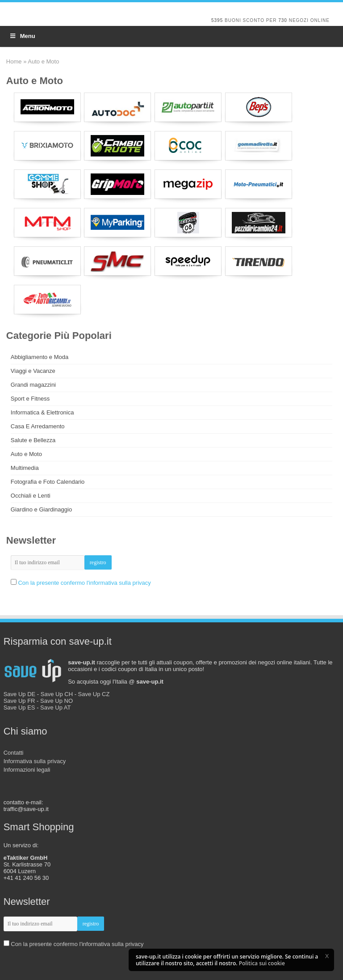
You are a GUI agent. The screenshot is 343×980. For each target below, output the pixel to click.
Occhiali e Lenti (31, 496)
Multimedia (25, 468)
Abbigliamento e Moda (40, 357)
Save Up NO (56, 701)
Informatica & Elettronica (42, 412)
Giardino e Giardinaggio (41, 509)
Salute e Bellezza (33, 440)
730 (283, 20)
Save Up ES (19, 708)
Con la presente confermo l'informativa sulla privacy (84, 583)
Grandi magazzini (33, 385)
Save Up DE (20, 694)
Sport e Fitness (30, 399)
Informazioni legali (27, 770)
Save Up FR (19, 701)
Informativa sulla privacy (35, 761)
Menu (22, 36)
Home (14, 61)
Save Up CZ (94, 694)
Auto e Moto (26, 454)
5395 (217, 20)
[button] (327, 956)
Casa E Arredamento (38, 426)
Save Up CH (57, 694)
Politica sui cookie (262, 963)
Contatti (14, 753)
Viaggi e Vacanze (33, 371)
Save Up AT (55, 708)
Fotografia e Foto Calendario (48, 482)
